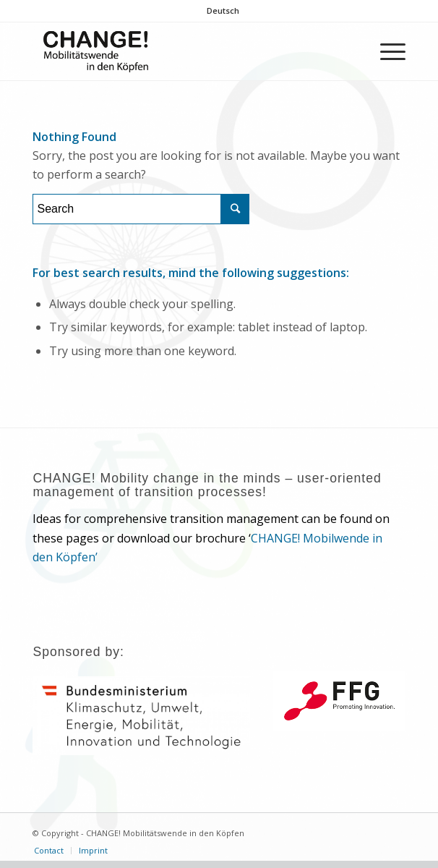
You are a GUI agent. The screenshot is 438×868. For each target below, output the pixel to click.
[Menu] (386, 51)
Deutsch (223, 10)
